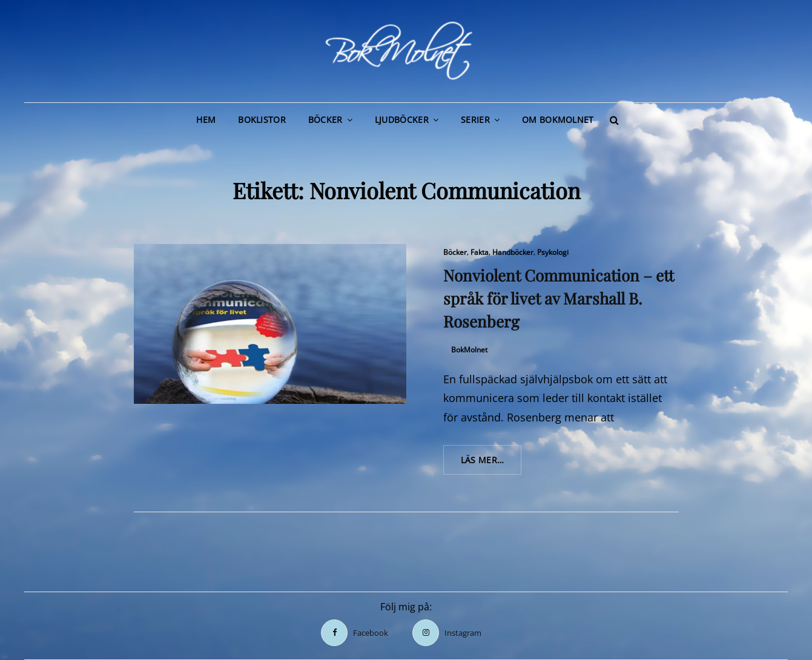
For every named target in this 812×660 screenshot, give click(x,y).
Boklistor (262, 120)
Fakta (480, 252)
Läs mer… (491, 464)
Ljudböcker (402, 120)
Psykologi (553, 252)
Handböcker (513, 252)
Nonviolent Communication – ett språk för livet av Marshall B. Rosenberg (559, 298)
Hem (206, 120)
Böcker (325, 120)
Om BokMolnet (558, 120)
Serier (475, 120)
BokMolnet (469, 350)
